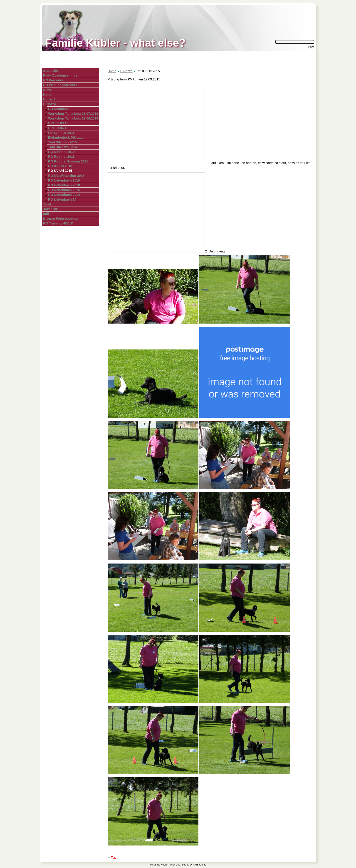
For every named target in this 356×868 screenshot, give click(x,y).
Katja (47, 95)
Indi (46, 214)
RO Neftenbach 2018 (64, 185)
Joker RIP (51, 209)
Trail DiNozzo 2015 (62, 142)
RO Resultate (58, 109)
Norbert (49, 99)
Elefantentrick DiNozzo (66, 137)
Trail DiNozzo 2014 (62, 147)
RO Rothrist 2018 (61, 157)
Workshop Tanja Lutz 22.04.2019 (73, 118)
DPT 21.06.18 (58, 128)
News (47, 90)
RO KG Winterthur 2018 (66, 176)
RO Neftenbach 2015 (64, 190)
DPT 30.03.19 (58, 123)
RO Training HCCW (58, 223)
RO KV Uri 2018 (60, 166)
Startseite (51, 71)
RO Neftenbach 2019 (64, 180)
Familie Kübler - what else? (115, 43)
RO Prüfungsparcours (60, 85)
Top (113, 858)
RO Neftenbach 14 (62, 200)
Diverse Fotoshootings (61, 219)
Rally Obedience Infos (60, 75)
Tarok (47, 204)
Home (112, 71)
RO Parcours (53, 80)
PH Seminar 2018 (61, 133)
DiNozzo (50, 104)
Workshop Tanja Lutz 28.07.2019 (73, 114)
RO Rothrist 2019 (61, 152)
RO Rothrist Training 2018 (68, 161)
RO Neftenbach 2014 (64, 195)
